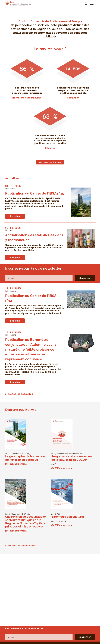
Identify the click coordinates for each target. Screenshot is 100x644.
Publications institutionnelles (70, 454)
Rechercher (86, 4)
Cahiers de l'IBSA (19, 454)
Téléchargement (16, 464)
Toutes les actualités (20, 394)
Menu (92, 3)
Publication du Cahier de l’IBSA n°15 (35, 193)
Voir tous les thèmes (50, 162)
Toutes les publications (22, 546)
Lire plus (15, 216)
